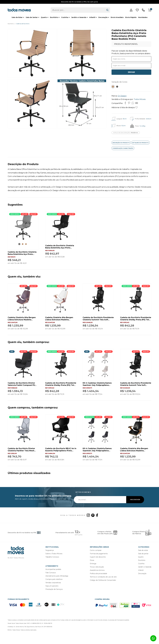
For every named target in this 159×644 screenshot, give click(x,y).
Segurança (50, 550)
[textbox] (78, 10)
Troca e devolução (97, 567)
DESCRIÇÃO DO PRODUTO (121, 143)
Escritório (54, 17)
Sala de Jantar (32, 17)
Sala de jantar (143, 554)
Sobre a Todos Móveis (54, 554)
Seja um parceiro (52, 586)
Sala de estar (143, 550)
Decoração (103, 17)
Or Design (122, 96)
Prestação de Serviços (54, 589)
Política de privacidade (98, 574)
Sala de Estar (17, 17)
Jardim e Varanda (79, 17)
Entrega (93, 564)
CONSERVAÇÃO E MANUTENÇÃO (123, 148)
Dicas (92, 560)
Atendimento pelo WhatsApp (57, 576)
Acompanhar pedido (53, 569)
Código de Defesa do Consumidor (103, 580)
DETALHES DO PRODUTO (140, 143)
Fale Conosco (51, 573)
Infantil (92, 17)
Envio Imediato (117, 17)
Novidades (143, 17)
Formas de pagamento (99, 554)
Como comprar (96, 550)
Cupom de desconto (98, 557)
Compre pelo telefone (54, 579)
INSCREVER (135, 500)
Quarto (44, 17)
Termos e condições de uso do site (103, 577)
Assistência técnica (97, 570)
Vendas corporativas (53, 583)
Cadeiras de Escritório (23, 24)
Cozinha (65, 17)
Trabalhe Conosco (52, 557)
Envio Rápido (131, 17)
